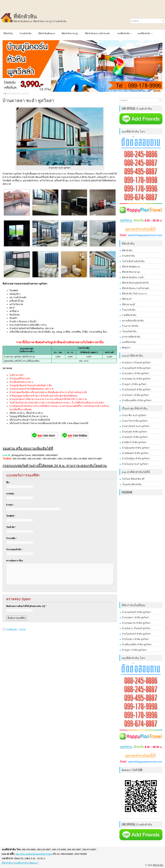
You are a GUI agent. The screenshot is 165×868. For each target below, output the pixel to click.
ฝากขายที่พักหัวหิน (131, 337)
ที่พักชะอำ (127, 299)
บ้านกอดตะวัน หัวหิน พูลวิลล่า (136, 379)
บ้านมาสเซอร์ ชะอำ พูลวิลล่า (136, 426)
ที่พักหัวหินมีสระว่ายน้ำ (133, 278)
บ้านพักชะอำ (12, 629)
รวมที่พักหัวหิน (129, 315)
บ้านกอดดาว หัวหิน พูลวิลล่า (136, 373)
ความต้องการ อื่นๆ (14, 561)
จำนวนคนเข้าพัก (14, 550)
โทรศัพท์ (11, 516)
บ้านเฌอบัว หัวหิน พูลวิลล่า (135, 437)
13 (28, 94)
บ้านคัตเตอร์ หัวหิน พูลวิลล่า (135, 453)
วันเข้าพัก (11, 527)
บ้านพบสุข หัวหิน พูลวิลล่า (135, 432)
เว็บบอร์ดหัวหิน (129, 331)
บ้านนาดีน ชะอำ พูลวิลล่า (134, 415)
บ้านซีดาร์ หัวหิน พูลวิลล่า (134, 442)
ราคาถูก (22, 629)
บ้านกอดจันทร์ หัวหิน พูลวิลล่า (137, 368)
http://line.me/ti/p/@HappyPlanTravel (34, 854)
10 (22, 94)
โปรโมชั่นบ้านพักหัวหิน (133, 261)
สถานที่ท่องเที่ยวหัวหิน (133, 321)
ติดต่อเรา (126, 348)
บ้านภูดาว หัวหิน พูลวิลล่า (134, 384)
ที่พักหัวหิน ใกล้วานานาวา (135, 294)
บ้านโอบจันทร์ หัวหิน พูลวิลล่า (136, 390)
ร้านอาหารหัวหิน (130, 326)
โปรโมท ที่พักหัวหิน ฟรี (133, 479)
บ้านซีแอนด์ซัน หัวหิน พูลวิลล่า (137, 400)
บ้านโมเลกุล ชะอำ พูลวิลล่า (135, 464)
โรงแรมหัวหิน (129, 310)
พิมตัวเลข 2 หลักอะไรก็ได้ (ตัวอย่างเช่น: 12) (26, 606)
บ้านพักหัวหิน (128, 256)
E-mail (10, 505)
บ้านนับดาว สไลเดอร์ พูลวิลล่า (136, 363)
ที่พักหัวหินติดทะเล (131, 267)
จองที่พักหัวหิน (129, 342)
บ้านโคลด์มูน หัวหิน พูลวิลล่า (136, 458)
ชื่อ (8, 482)
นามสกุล (10, 494)
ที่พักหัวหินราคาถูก (131, 272)
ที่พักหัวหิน (25, 17)
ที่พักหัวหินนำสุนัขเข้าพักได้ (135, 283)
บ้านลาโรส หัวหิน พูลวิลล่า (135, 421)
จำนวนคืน (11, 538)
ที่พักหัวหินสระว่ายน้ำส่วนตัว (136, 288)
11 (24, 94)
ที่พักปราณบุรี (128, 304)
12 (26, 94)
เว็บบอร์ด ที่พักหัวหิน (132, 484)
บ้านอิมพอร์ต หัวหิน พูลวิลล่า (136, 448)
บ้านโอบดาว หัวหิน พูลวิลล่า (136, 395)
